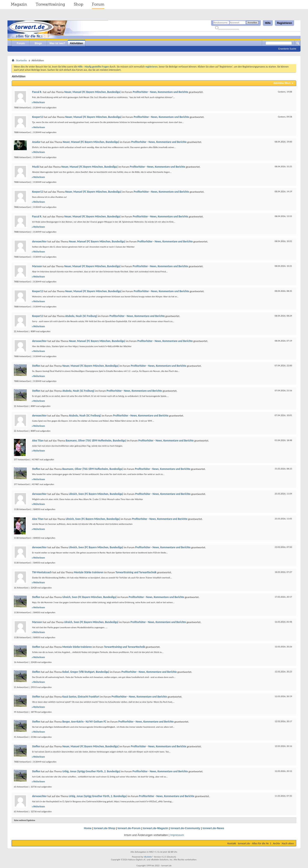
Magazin (19, 4)
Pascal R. (37, 92)
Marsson (37, 266)
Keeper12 (38, 117)
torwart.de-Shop (105, 828)
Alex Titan (38, 441)
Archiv (276, 843)
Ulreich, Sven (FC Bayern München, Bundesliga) (96, 494)
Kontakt (232, 843)
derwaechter (39, 241)
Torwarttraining (50, 4)
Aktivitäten (76, 43)
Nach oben (288, 843)
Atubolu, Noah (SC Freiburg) (81, 316)
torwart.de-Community (185, 828)
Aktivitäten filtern (282, 83)
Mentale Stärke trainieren (89, 572)
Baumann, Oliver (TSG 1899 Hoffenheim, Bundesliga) (96, 441)
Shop (78, 4)
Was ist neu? (57, 43)
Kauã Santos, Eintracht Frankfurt (81, 697)
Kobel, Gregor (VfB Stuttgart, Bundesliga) (86, 672)
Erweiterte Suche (287, 49)
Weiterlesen (39, 102)
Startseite (21, 60)
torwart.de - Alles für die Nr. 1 (255, 843)
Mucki (36, 167)
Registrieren (284, 23)
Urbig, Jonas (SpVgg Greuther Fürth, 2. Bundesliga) (91, 771)
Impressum (177, 835)
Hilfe (268, 23)
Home (88, 828)
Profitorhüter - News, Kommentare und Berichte (161, 92)
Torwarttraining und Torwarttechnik (136, 572)
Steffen (36, 366)
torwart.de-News (213, 828)
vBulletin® (149, 857)
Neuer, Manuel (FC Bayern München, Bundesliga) (92, 92)
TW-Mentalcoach (42, 572)
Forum (98, 4)
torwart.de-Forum (129, 828)
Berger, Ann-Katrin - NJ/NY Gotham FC (84, 722)
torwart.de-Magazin (155, 828)
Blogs (38, 43)
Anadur (36, 142)
